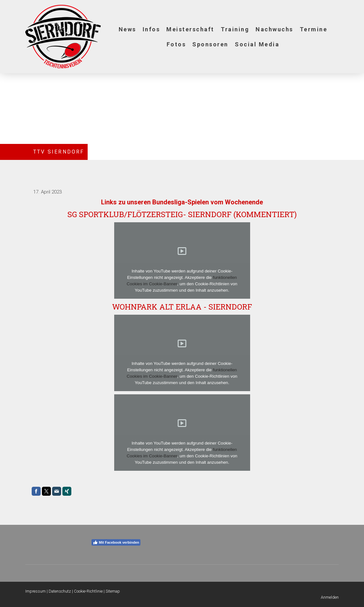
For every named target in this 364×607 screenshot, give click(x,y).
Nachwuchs (274, 29)
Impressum (36, 591)
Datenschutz (60, 591)
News (127, 29)
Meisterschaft (190, 29)
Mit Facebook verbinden (116, 542)
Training (235, 29)
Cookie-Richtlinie (88, 591)
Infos (151, 29)
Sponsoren (210, 44)
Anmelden (330, 597)
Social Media (257, 44)
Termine (314, 29)
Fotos (176, 44)
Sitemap (113, 591)
